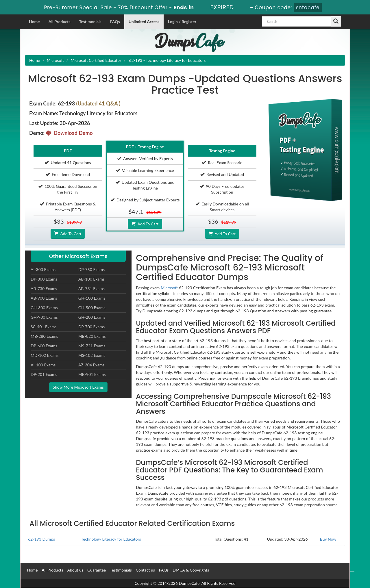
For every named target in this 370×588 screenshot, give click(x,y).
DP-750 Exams (91, 269)
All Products (60, 22)
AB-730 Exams (44, 289)
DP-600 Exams (44, 346)
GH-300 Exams (44, 308)
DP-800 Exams (44, 279)
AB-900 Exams (44, 298)
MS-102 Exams (92, 355)
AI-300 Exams (43, 269)
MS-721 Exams (92, 346)
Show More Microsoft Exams (78, 387)
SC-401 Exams (44, 327)
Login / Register (182, 22)
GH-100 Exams (92, 298)
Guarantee (97, 570)
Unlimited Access (144, 22)
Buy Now (328, 539)
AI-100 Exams (43, 365)
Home (34, 22)
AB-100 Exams (91, 279)
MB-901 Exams (92, 374)
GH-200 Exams (92, 317)
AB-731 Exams (91, 289)
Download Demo (69, 133)
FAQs (115, 22)
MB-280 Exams (44, 336)
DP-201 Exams (44, 374)
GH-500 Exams (92, 308)
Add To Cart (68, 234)
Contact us (145, 570)
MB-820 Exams (92, 336)
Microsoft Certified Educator (96, 60)
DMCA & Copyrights (191, 570)
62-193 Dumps (41, 539)
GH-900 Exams (44, 317)
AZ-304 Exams (91, 365)
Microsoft (55, 60)
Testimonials (90, 22)
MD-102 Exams (45, 355)
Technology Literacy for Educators (111, 539)
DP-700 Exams (91, 327)
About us (75, 570)
